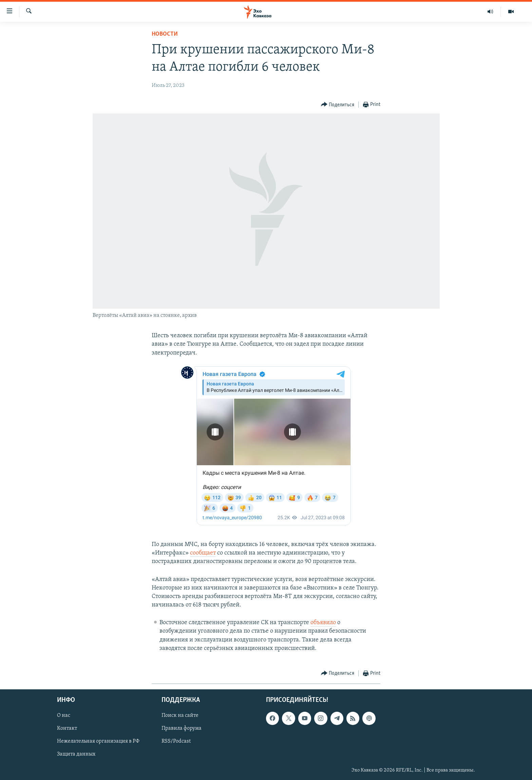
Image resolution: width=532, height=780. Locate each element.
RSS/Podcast (176, 742)
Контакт (67, 729)
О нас (64, 715)
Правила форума (182, 729)
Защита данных (76, 755)
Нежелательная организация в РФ (98, 742)
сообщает (203, 553)
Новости (165, 34)
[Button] (338, 105)
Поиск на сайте (180, 715)
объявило (323, 623)
